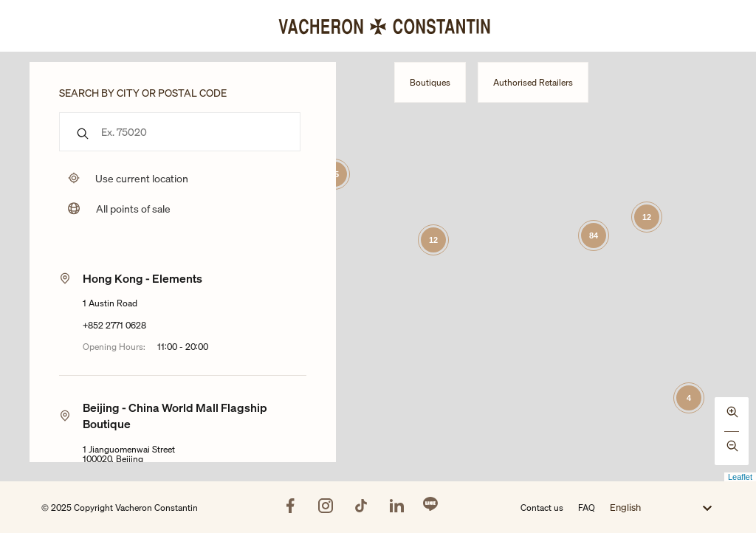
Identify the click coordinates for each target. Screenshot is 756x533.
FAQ (587, 508)
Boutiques (430, 82)
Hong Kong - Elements (142, 278)
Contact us (542, 508)
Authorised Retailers (533, 82)
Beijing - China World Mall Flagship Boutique (175, 416)
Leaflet (740, 477)
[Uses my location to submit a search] (124, 178)
